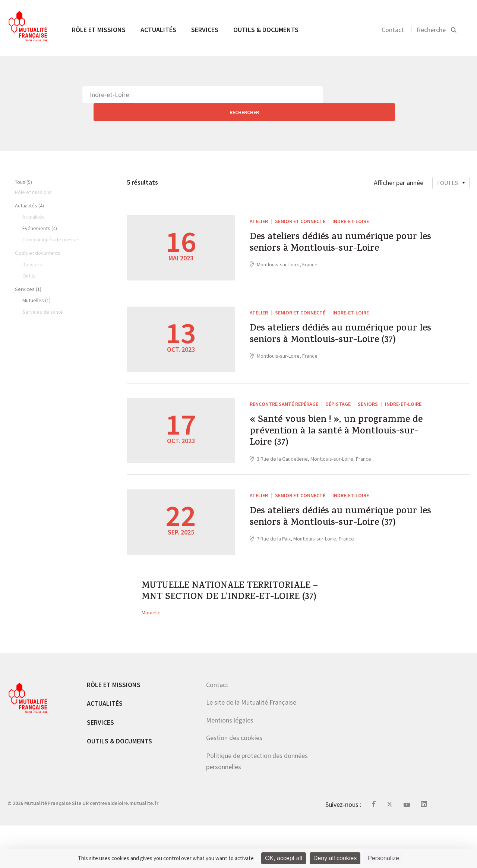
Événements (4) (40, 211)
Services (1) (28, 272)
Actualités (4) (29, 188)
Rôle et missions (99, 30)
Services (205, 30)
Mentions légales (230, 763)
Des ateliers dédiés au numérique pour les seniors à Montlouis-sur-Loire (334, 237)
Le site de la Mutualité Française (251, 745)
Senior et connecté (300, 204)
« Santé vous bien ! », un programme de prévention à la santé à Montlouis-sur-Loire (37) (331, 439)
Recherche (431, 30)
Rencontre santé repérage (284, 405)
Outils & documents (266, 30)
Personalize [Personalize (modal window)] (383, 858)
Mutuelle (151, 655)
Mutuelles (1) (37, 283)
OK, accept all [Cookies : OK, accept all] (284, 858)
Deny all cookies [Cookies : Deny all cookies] (335, 858)
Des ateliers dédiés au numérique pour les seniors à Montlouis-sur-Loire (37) (334, 338)
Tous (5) (23, 164)
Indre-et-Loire (351, 204)
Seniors (368, 405)
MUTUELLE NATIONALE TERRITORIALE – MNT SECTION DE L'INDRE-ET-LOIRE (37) (229, 624)
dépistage (338, 405)
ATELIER (259, 204)
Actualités (158, 30)
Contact (393, 30)
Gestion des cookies (234, 781)
